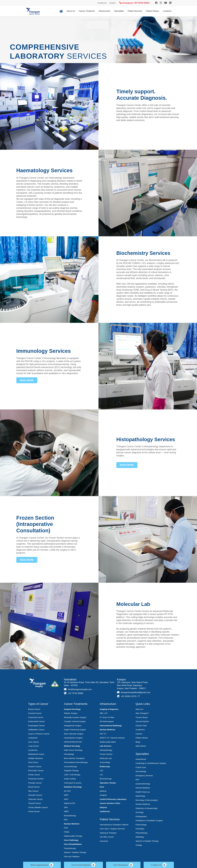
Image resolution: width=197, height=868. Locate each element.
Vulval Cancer (34, 811)
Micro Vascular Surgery (74, 734)
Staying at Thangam (108, 833)
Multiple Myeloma (35, 758)
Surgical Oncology (72, 709)
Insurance (104, 841)
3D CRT (67, 791)
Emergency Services (144, 776)
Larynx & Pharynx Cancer (39, 734)
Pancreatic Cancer (36, 770)
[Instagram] (156, 3)
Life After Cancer (107, 837)
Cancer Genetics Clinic (110, 803)
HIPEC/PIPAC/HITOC (73, 742)
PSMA (67, 832)
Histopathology (106, 750)
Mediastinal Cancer (36, 754)
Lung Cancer (34, 746)
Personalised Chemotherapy (76, 762)
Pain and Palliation (72, 856)
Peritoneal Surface (36, 779)
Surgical (103, 795)
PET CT (103, 734)
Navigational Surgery (73, 726)
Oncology (140, 812)
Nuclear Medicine (72, 824)
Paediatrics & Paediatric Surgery (149, 820)
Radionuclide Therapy (73, 836)
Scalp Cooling (70, 779)
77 (139, 696)
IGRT (66, 799)
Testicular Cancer (35, 799)
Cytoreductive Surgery (73, 738)
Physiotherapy (70, 848)
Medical (103, 791)
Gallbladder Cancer (36, 730)
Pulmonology (141, 825)
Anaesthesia (141, 759)
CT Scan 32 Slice (107, 717)
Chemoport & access (73, 783)
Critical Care (141, 767)
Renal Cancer (34, 787)
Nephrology (140, 796)
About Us (71, 11)
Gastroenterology (143, 784)
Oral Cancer (33, 762)
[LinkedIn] (170, 3)
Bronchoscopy (106, 779)
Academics (102, 3)
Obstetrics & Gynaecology (146, 808)
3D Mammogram (107, 721)
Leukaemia (33, 738)
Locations (167, 11)
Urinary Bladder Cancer (38, 807)
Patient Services (135, 11)
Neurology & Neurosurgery (147, 800)
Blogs (138, 742)
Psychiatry (140, 829)
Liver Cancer (33, 742)
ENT (137, 780)
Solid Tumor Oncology (73, 750)
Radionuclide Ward (108, 742)
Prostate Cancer (35, 783)
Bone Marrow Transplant (74, 758)
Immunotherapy (70, 766)
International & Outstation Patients (114, 825)
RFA (66, 820)
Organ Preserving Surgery (75, 730)
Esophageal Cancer (36, 726)
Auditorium (105, 811)
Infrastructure (104, 11)
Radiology (140, 837)
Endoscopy (105, 766)
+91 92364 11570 (129, 696)
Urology (139, 845)
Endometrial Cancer (36, 721)
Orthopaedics (141, 816)
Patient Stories (152, 11)
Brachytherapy (70, 816)
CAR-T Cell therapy (72, 775)
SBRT (66, 811)
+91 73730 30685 (76, 693)
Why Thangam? (142, 713)
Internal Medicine (143, 788)
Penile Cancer (34, 775)
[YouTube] (166, 3)
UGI (101, 770)
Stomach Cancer (35, 795)
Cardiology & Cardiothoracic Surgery (151, 763)
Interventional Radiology (111, 726)
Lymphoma (33, 750)
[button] (27, 380)
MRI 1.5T (104, 713)
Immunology (105, 762)
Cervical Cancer (35, 713)
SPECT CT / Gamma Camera (112, 738)
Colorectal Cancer (36, 717)
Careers (112, 3)
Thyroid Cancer (35, 803)
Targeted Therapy (71, 770)
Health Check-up (143, 792)
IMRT (66, 795)
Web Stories (141, 746)
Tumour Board (142, 717)
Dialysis (103, 807)
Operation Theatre (108, 783)
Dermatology (141, 771)
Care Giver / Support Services (112, 829)
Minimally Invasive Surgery (75, 717)
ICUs (102, 787)
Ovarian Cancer (35, 766)
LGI (101, 775)
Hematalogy (69, 754)
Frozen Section (106, 754)
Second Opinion (142, 721)
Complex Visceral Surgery (75, 721)
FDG (66, 828)
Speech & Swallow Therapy (147, 841)
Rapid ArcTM (69, 803)
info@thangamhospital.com (80, 689)
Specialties (119, 11)
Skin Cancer (33, 791)
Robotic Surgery (71, 713)
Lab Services (106, 746)
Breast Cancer (34, 709)
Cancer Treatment (87, 11)
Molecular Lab (106, 758)
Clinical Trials (141, 726)
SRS (66, 807)
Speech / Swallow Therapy (75, 852)
